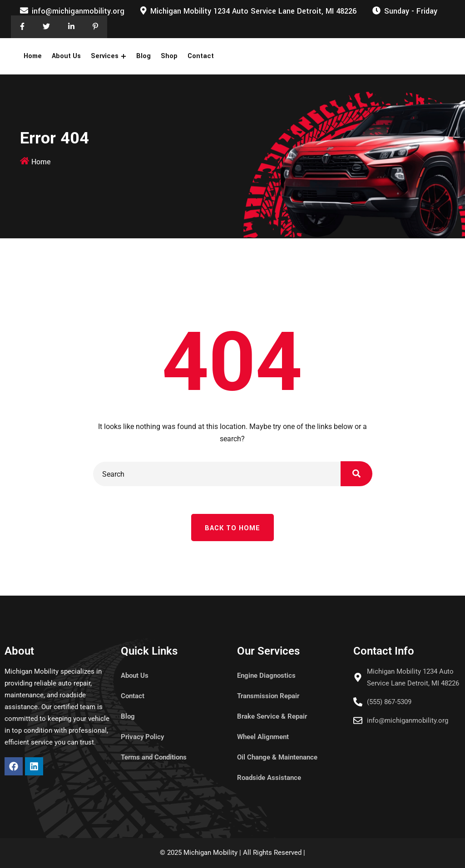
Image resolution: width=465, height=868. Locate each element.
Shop (169, 56)
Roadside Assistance (269, 778)
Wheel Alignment (263, 737)
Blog (143, 56)
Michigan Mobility (210, 853)
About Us (66, 56)
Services (105, 56)
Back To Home (232, 528)
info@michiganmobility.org (78, 11)
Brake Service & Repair (272, 716)
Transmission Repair (268, 696)
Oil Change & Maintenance (277, 757)
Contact (201, 56)
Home (33, 56)
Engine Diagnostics (266, 676)
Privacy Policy (142, 737)
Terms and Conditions (154, 757)
